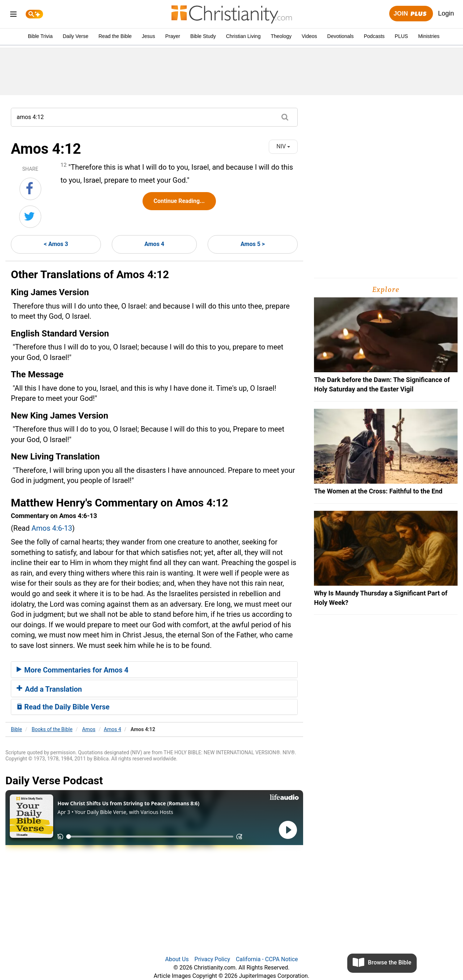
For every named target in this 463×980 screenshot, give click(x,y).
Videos (309, 36)
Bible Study (203, 36)
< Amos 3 (56, 244)
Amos (89, 729)
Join (411, 14)
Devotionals (341, 36)
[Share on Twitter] (30, 217)
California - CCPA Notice (267, 959)
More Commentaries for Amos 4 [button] (73, 670)
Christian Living (243, 36)
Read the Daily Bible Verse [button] (63, 707)
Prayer (173, 36)
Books (52, 729)
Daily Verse (75, 36)
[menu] (13, 15)
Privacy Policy (213, 959)
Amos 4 (154, 244)
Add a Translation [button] (49, 689)
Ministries (429, 36)
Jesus (148, 36)
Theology (281, 36)
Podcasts (374, 36)
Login (446, 13)
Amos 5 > (253, 244)
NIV (283, 146)
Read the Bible (115, 36)
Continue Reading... (179, 201)
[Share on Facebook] (30, 189)
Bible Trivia (40, 36)
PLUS (401, 36)
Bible (16, 729)
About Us (177, 959)
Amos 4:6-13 (52, 528)
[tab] (154, 670)
